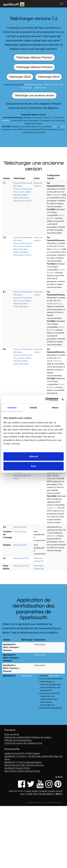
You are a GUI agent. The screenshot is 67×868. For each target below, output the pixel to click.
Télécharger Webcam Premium (34, 57)
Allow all (33, 456)
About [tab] (55, 408)
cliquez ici (52, 508)
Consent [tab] (12, 408)
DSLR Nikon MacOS (22, 201)
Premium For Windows (33, 85)
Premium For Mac (51, 85)
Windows (18, 527)
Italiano (23, 794)
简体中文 (50, 794)
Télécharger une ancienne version (34, 95)
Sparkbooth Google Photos (17, 768)
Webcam (6, 121)
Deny (33, 466)
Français (51, 791)
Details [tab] (34, 408)
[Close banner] (63, 399)
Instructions (40, 645)
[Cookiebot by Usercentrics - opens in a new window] (45, 399)
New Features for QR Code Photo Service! (24, 765)
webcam (51, 536)
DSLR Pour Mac (40, 88)
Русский (42, 794)
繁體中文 (59, 794)
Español (35, 791)
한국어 (36, 794)
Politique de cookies (41, 737)
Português (43, 791)
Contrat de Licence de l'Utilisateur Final (23, 743)
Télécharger (27, 676)
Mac (25, 527)
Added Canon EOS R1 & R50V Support (22, 753)
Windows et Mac (21, 558)
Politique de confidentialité (17, 737)
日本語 (29, 794)
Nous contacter (12, 734)
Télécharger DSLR (20, 77)
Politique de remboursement (18, 740)
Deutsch (59, 791)
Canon (55, 127)
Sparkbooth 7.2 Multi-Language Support (23, 762)
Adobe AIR (54, 676)
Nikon (62, 127)
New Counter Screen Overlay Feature (22, 771)
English (28, 791)
